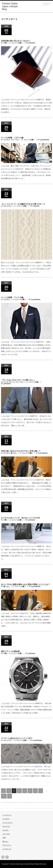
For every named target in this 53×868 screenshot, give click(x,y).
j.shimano (31, 43)
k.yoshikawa (44, 140)
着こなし (14, 453)
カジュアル (7, 206)
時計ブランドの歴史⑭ (10, 651)
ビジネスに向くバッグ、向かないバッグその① (20, 518)
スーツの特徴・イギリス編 (12, 138)
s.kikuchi (36, 206)
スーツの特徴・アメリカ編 (12, 297)
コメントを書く (17, 43)
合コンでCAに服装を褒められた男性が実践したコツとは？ (26, 584)
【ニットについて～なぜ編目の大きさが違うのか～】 (23, 204)
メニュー (47, 4)
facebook (7, 857)
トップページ (7, 815)
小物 (5, 43)
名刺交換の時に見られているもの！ (16, 41)
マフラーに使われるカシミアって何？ (17, 738)
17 (4, 796)
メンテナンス (7, 849)
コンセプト (6, 819)
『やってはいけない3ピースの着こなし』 (18, 380)
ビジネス (7, 140)
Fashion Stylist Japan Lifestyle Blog (10, 6)
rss (3, 857)
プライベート (7, 845)
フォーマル (15, 140)
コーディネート (9, 382)
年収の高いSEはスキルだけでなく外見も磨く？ (21, 451)
